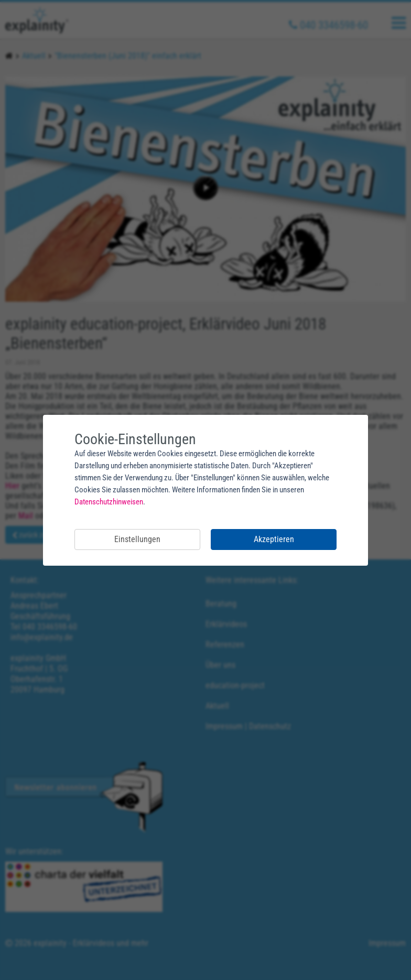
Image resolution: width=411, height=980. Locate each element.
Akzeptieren (274, 539)
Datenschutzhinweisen (109, 502)
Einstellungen (137, 539)
